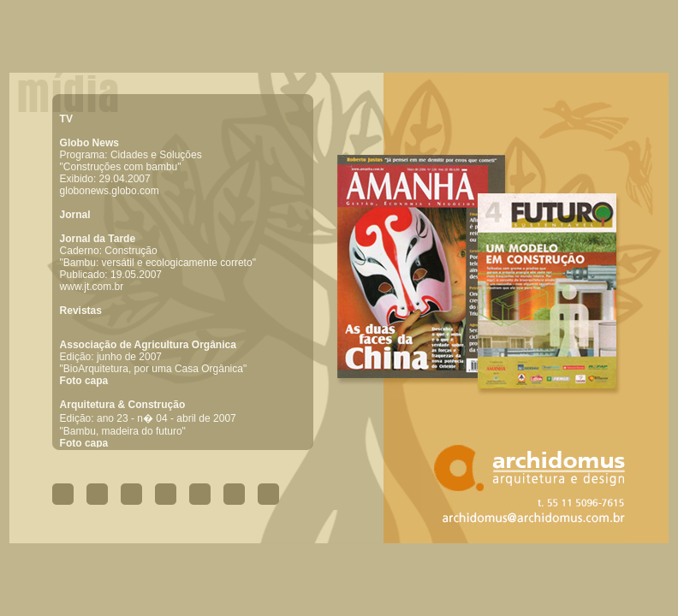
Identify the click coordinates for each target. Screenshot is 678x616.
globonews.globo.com (110, 191)
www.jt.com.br (92, 287)
